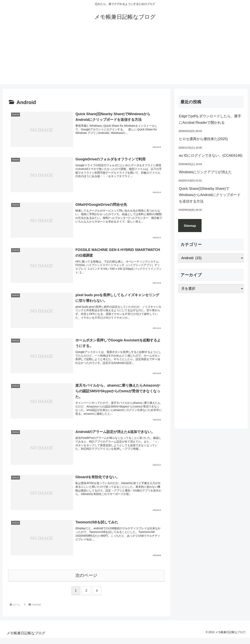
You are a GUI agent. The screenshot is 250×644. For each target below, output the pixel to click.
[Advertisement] (125, 57)
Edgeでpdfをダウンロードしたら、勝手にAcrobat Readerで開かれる (210, 119)
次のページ (86, 575)
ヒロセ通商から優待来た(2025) (203, 139)
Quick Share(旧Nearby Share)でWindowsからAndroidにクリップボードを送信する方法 (210, 195)
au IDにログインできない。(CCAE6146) (211, 155)
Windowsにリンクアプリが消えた (205, 172)
